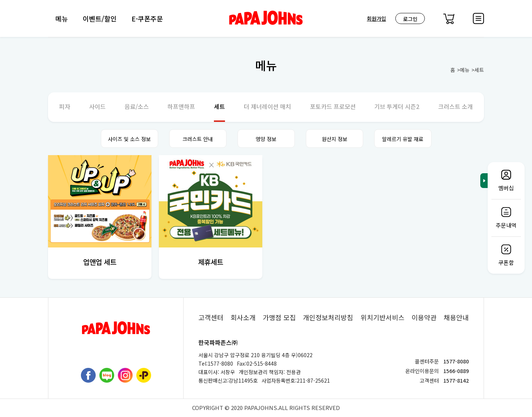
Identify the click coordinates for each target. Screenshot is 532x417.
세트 (479, 70)
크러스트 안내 (198, 139)
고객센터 (211, 317)
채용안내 (456, 317)
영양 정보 (266, 139)
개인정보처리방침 (328, 317)
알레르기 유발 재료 (403, 139)
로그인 (410, 19)
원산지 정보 (335, 139)
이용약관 (424, 317)
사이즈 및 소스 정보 (129, 139)
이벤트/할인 (100, 18)
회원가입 (376, 18)
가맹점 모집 (279, 317)
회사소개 (243, 317)
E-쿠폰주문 (147, 18)
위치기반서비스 (383, 317)
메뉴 (62, 18)
